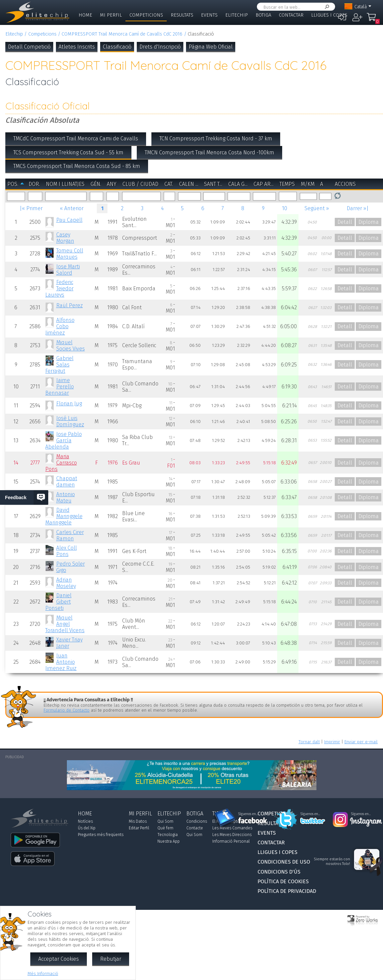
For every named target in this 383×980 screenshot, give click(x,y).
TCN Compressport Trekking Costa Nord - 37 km (216, 139)
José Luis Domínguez (70, 421)
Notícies (85, 821)
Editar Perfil (139, 828)
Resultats (182, 15)
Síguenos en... (248, 814)
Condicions (197, 821)
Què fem (165, 828)
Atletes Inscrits (77, 47)
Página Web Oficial (211, 47)
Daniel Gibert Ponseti (58, 602)
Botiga (263, 15)
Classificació (117, 47)
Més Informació (43, 974)
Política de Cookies (283, 881)
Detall (345, 222)
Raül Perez (70, 305)
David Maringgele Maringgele (64, 516)
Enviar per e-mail (361, 742)
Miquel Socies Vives (71, 346)
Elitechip (237, 15)
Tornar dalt (309, 742)
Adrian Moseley (66, 583)
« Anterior (72, 208)
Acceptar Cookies (59, 959)
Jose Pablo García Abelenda (63, 440)
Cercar (326, 7)
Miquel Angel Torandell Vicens (65, 624)
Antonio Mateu (66, 497)
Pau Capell (69, 220)
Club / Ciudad (140, 184)
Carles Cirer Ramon (70, 535)
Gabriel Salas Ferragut (59, 365)
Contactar (291, 15)
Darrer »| (358, 208)
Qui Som (165, 821)
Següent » (317, 208)
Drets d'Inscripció (160, 47)
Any (112, 184)
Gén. (96, 184)
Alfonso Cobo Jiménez (60, 326)
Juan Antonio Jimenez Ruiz (61, 662)
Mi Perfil (111, 15)
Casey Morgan (65, 238)
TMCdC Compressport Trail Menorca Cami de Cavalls (76, 139)
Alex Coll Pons (67, 551)
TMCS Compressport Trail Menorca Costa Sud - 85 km (77, 166)
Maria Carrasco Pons (61, 463)
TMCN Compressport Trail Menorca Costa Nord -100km (209, 152)
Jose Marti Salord (68, 270)
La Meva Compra (371, 20)
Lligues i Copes (329, 15)
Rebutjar (111, 959)
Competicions (146, 15)
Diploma (369, 222)
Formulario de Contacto (67, 710)
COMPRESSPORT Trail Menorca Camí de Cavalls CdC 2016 (122, 34)
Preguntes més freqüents (101, 835)
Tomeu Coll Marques (70, 254)
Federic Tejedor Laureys (59, 288)
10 (285, 208)
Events (209, 15)
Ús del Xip (87, 828)
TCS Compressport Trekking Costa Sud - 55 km (68, 152)
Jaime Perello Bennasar (59, 387)
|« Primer (31, 208)
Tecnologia (168, 835)
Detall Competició (29, 47)
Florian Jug (69, 404)
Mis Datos (138, 821)
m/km (308, 184)
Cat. (169, 184)
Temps (287, 184)
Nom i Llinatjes (65, 184)
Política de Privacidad (287, 891)
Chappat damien (67, 482)
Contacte (195, 828)
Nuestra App (169, 841)
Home (85, 15)
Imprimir (332, 742)
